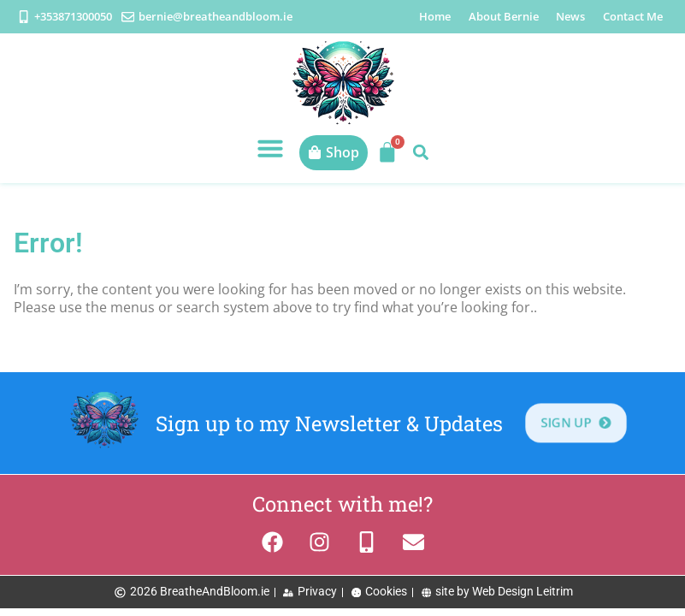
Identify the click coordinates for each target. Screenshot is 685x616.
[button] (270, 148)
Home (435, 16)
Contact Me (633, 16)
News (570, 16)
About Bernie (504, 16)
